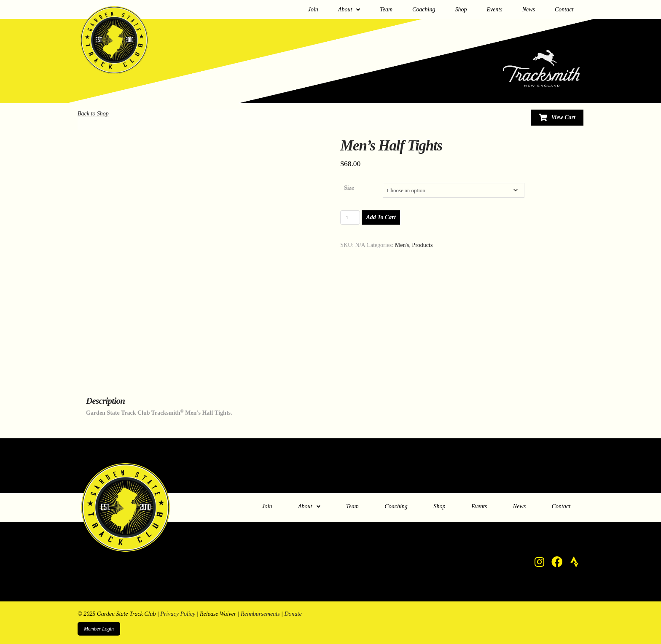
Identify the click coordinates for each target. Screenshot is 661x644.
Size (349, 188)
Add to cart (381, 217)
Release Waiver (218, 614)
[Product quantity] (350, 217)
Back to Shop (93, 114)
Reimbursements (260, 614)
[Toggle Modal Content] (557, 118)
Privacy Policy (178, 614)
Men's (402, 245)
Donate (293, 614)
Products (422, 245)
